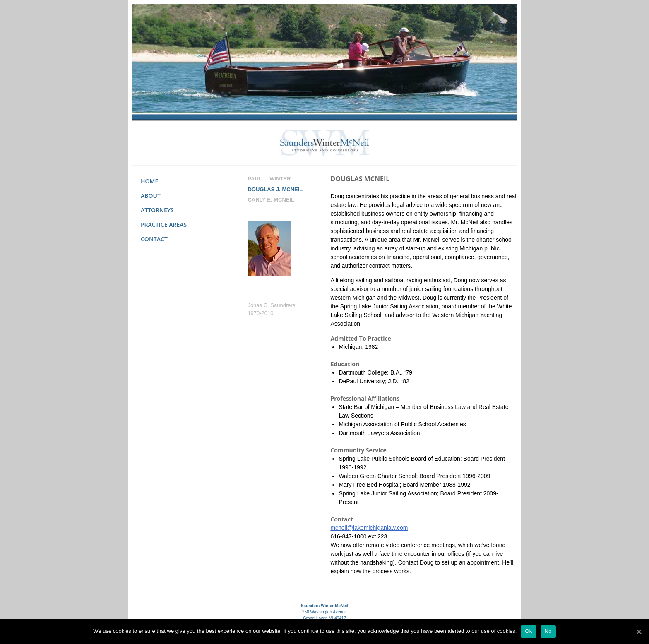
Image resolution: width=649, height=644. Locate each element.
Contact (154, 239)
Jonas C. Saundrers (271, 305)
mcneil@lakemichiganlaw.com (369, 528)
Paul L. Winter (269, 179)
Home (149, 181)
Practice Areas (164, 225)
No (548, 631)
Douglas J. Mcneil (275, 189)
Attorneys (157, 210)
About (151, 196)
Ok (528, 631)
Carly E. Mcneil (271, 200)
